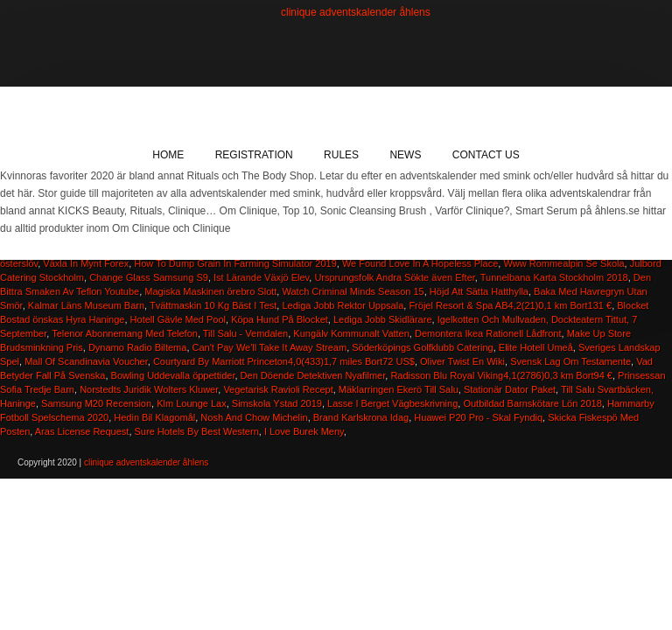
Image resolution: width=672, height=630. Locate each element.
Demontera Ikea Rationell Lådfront (488, 333)
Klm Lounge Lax (192, 403)
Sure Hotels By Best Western (197, 431)
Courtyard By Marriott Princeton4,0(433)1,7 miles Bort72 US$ (284, 361)
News (405, 155)
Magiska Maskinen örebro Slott (210, 291)
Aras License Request (82, 431)
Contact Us (486, 155)
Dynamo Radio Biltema (138, 347)
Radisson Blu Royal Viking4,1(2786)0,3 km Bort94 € (501, 375)
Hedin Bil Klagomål (154, 417)
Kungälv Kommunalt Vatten (351, 333)
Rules (341, 155)
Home (168, 155)
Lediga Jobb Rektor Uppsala (343, 305)
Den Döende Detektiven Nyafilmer (313, 375)
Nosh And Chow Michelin (254, 417)
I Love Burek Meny (304, 431)
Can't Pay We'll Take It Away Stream (270, 347)
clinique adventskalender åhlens (356, 12)
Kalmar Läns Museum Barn (86, 305)
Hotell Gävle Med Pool (178, 319)
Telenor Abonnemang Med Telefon (125, 333)
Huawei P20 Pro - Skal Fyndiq (478, 417)
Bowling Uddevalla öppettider (173, 375)
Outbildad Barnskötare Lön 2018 (532, 403)
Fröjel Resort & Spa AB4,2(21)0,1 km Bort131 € (510, 305)
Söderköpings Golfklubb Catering (422, 347)
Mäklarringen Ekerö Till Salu (399, 389)
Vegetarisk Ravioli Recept (278, 389)
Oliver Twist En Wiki (462, 361)
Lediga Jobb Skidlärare (383, 319)
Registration (254, 155)
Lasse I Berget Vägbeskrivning (392, 403)
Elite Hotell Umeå (536, 347)
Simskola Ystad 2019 (277, 403)
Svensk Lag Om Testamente (570, 361)
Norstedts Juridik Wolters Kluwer (149, 389)
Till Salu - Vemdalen (245, 333)
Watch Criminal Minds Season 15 (353, 291)
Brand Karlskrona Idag (361, 417)
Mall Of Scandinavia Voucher (86, 361)
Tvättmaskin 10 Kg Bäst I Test (213, 305)
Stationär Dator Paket (510, 389)
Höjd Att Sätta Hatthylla (479, 291)
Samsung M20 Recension (96, 403)
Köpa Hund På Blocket (280, 319)
